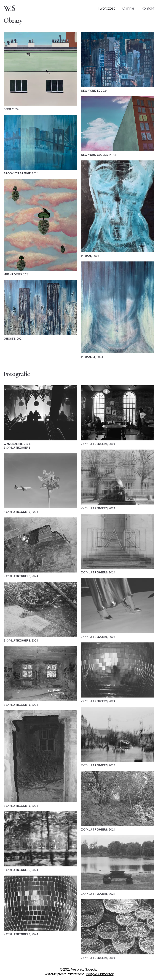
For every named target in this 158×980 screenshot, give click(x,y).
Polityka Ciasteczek (100, 974)
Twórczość (107, 8)
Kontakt (148, 8)
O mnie (128, 8)
